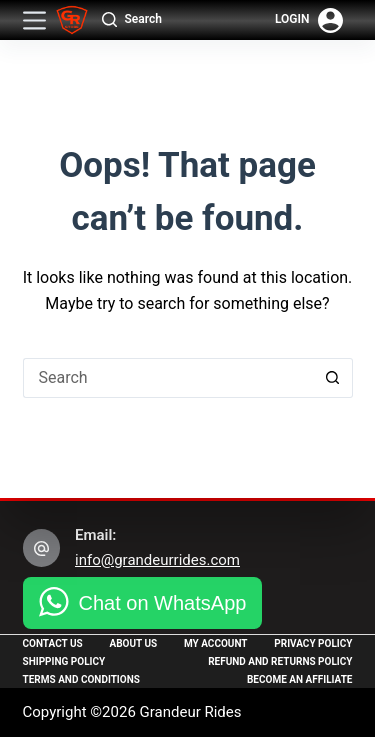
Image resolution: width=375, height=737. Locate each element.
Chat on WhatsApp (163, 603)
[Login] (309, 20)
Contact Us (53, 643)
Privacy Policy (313, 643)
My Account (216, 643)
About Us (133, 643)
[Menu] (34, 20)
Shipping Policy (64, 661)
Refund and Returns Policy (280, 661)
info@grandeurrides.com (157, 560)
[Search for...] (168, 378)
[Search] (132, 20)
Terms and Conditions (81, 679)
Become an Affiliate (300, 679)
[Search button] (333, 378)
